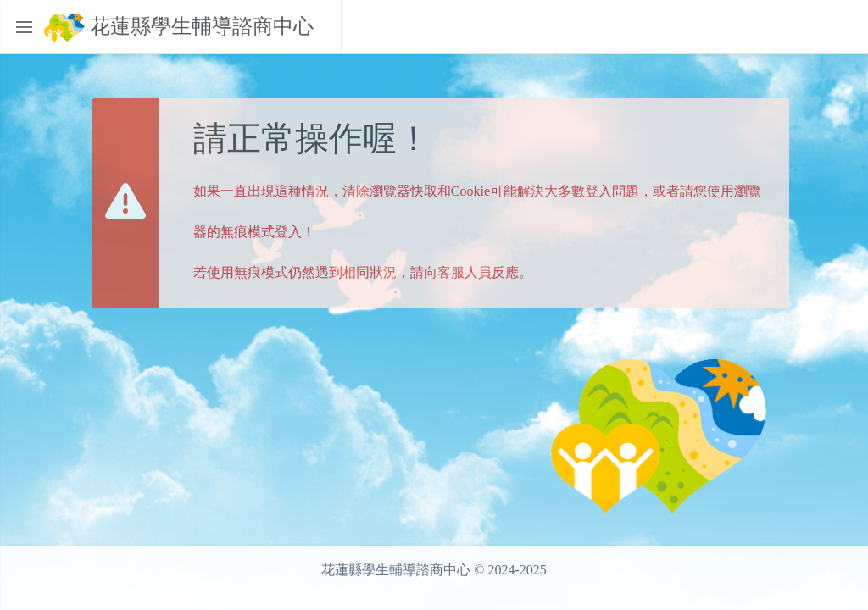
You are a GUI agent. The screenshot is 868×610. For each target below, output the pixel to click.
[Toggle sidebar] (24, 27)
